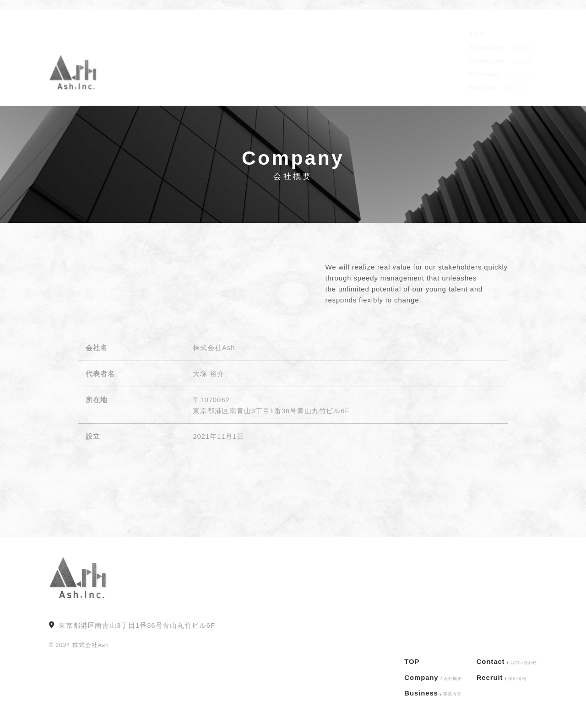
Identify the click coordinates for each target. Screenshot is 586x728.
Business (501, 52)
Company (501, 39)
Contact (503, 65)
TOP (477, 25)
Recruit (497, 78)
